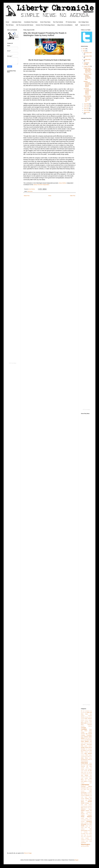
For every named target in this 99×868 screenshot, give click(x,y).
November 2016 (88, 56)
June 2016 (87, 106)
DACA (91, 738)
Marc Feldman (84, 794)
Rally (88, 820)
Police (87, 814)
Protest (82, 818)
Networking (83, 806)
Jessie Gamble (84, 771)
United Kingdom (85, 838)
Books (82, 722)
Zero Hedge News (84, 22)
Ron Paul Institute (58, 22)
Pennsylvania (89, 812)
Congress (83, 735)
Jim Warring (89, 772)
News (82, 808)
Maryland (87, 795)
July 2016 (86, 104)
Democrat (83, 744)
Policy (91, 814)
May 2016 (86, 108)
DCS (91, 741)
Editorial (90, 747)
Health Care (89, 757)
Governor (83, 755)
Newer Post (27, 196)
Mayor (86, 797)
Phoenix (83, 814)
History (90, 758)
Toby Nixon (83, 837)
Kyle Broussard (88, 780)
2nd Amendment (86, 711)
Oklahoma (83, 809)
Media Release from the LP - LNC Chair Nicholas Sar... (87, 99)
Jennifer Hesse (85, 768)
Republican (89, 821)
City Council (89, 734)
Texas (85, 835)
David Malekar (85, 741)
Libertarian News (17, 22)
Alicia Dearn (84, 714)
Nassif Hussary (88, 805)
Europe (88, 751)
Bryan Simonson (86, 725)
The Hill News (10, 25)
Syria (82, 835)
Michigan (87, 803)
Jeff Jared (89, 766)
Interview (84, 763)
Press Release (86, 817)
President (90, 815)
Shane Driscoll (89, 826)
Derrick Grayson (88, 746)
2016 (84, 51)
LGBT (91, 783)
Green (87, 755)
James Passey (86, 765)
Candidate (84, 729)
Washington (30, 191)
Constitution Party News (31, 22)
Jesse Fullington (88, 769)
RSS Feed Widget (13, 363)
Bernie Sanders (89, 720)
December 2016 (88, 53)
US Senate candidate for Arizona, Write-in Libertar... (87, 91)
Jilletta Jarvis (84, 772)
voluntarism (83, 843)
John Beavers (84, 774)
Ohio (91, 808)
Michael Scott (84, 800)
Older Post (73, 196)
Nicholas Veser (87, 808)
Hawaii (86, 757)
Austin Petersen (88, 719)
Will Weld (87, 846)
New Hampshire (89, 806)
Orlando (87, 811)
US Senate (87, 840)
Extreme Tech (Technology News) (45, 25)
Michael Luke (89, 799)
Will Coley (83, 846)
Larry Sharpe (84, 781)
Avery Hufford (62, 183)
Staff (76, 25)
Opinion (83, 811)
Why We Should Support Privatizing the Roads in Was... (88, 77)
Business (83, 726)
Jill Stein (90, 771)
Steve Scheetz (89, 833)
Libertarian (85, 785)
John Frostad (89, 774)
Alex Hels (85, 713)
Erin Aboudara (89, 749)
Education (83, 749)
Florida (90, 752)
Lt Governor (89, 793)
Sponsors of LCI (85, 25)
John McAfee (85, 775)
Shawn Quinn (84, 827)
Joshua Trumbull (89, 777)
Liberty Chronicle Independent (41, 185)
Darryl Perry (89, 740)
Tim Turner (89, 835)
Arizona (83, 717)
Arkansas (86, 717)
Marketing (83, 796)
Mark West (90, 794)
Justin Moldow (84, 778)
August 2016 (87, 66)
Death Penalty (84, 743)
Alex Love (89, 712)
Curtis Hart (87, 738)
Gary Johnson (88, 753)
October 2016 (87, 60)
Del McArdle (89, 743)
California (90, 726)
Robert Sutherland (85, 823)
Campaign (83, 728)
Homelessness (84, 759)
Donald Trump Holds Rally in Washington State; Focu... (88, 70)
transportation (89, 837)
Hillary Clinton (84, 758)
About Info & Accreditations (65, 25)
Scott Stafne (89, 824)
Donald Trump (84, 747)
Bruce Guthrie (89, 723)
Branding (86, 722)
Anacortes (90, 716)
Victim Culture (89, 841)
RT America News (71, 22)
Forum (82, 753)
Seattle (83, 826)
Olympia (90, 809)
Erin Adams (84, 750)
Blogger (77, 860)
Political (83, 815)
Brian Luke (84, 723)
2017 (84, 49)
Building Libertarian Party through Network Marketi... (88, 84)
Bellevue (83, 720)
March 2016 (87, 112)
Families (86, 752)
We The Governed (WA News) (25, 25)
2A (82, 711)
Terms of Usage (28, 853)
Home (7, 22)
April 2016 (87, 110)
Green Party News (45, 22)
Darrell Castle (84, 740)
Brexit (91, 722)
